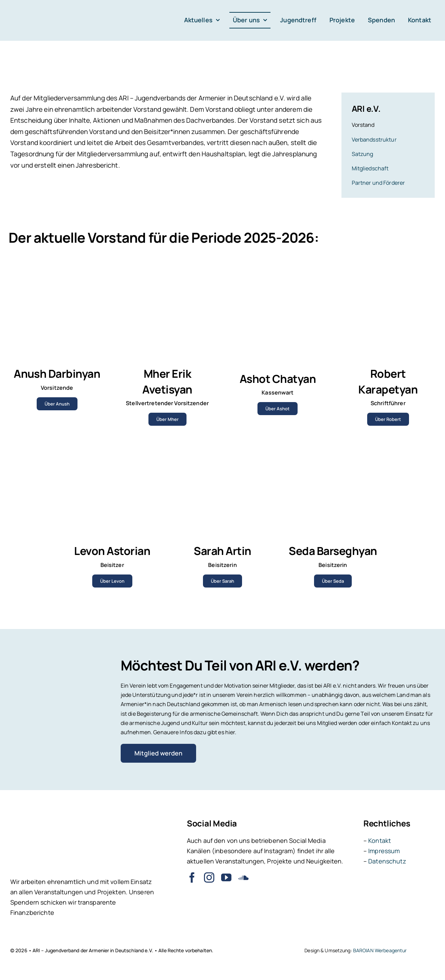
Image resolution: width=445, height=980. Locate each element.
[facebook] (192, 878)
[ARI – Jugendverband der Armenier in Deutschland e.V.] (34, 10)
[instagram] (209, 878)
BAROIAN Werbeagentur (380, 950)
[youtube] (226, 878)
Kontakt (380, 840)
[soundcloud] (243, 878)
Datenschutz (387, 861)
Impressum (384, 851)
